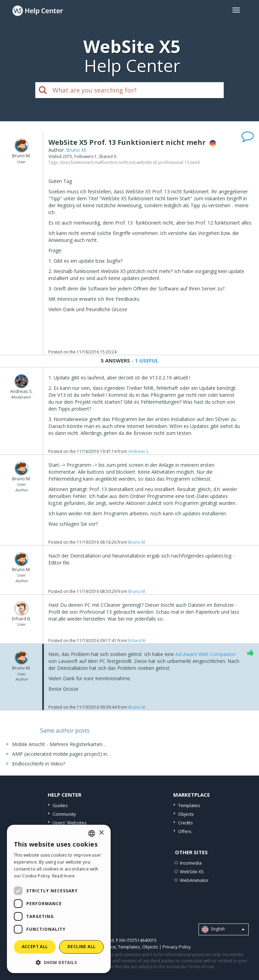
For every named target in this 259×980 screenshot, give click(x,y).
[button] (59, 962)
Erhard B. (137, 641)
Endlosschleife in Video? (39, 764)
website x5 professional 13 (163, 162)
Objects (186, 814)
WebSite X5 (192, 872)
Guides (60, 805)
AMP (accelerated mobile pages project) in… (62, 754)
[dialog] (59, 899)
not (132, 162)
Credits (186, 823)
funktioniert (82, 162)
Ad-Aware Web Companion (206, 654)
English (223, 929)
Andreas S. (139, 451)
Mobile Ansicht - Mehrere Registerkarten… (59, 744)
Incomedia (191, 863)
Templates (189, 805)
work (195, 162)
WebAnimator (194, 880)
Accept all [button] (35, 947)
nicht (123, 162)
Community (64, 814)
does (65, 162)
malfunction (106, 162)
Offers (185, 831)
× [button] (101, 833)
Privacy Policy (177, 947)
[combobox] (92, 833)
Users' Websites (70, 823)
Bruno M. (76, 150)
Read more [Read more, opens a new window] (64, 876)
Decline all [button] (81, 947)
